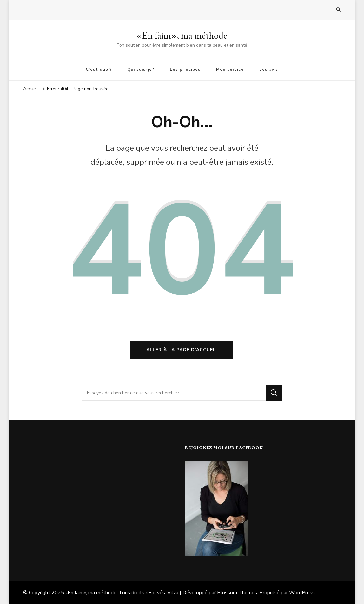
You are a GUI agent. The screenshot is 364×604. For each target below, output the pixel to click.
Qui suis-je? (141, 70)
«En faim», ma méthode (182, 35)
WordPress (302, 593)
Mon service (230, 70)
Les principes (185, 70)
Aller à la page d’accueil (182, 350)
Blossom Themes (237, 593)
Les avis (269, 70)
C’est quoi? (99, 70)
